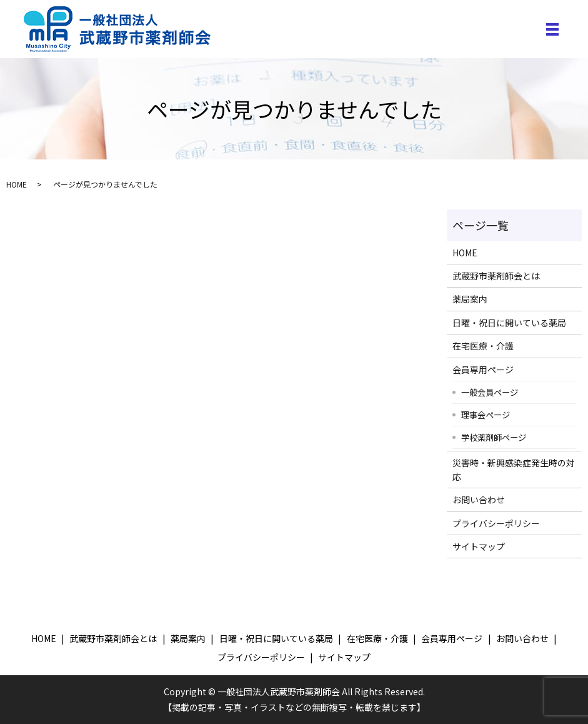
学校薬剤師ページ (494, 437)
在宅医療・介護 (483, 346)
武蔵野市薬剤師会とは (496, 276)
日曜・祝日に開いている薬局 (509, 323)
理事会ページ (486, 415)
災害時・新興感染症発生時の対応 (514, 470)
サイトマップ (479, 546)
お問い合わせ (479, 500)
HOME (17, 184)
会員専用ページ (483, 370)
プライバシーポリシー (496, 523)
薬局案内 (470, 299)
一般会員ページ (490, 392)
